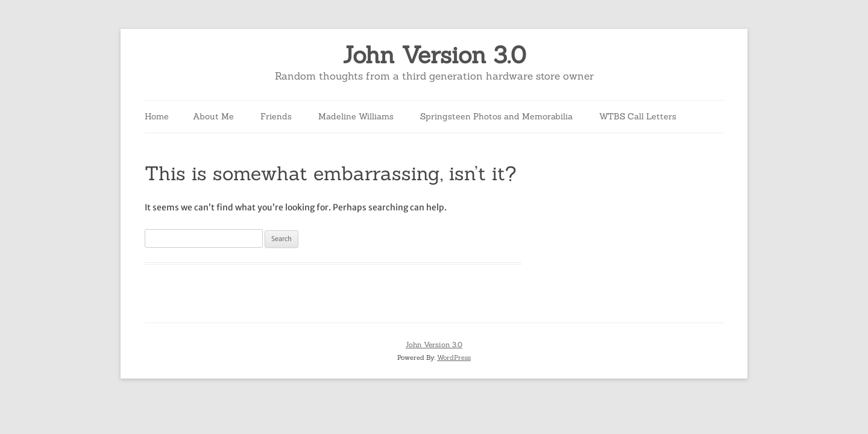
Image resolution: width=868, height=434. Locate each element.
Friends (276, 116)
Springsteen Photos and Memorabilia (496, 116)
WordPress (454, 357)
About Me (213, 116)
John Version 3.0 (434, 55)
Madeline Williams (356, 116)
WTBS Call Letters (638, 116)
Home (157, 116)
